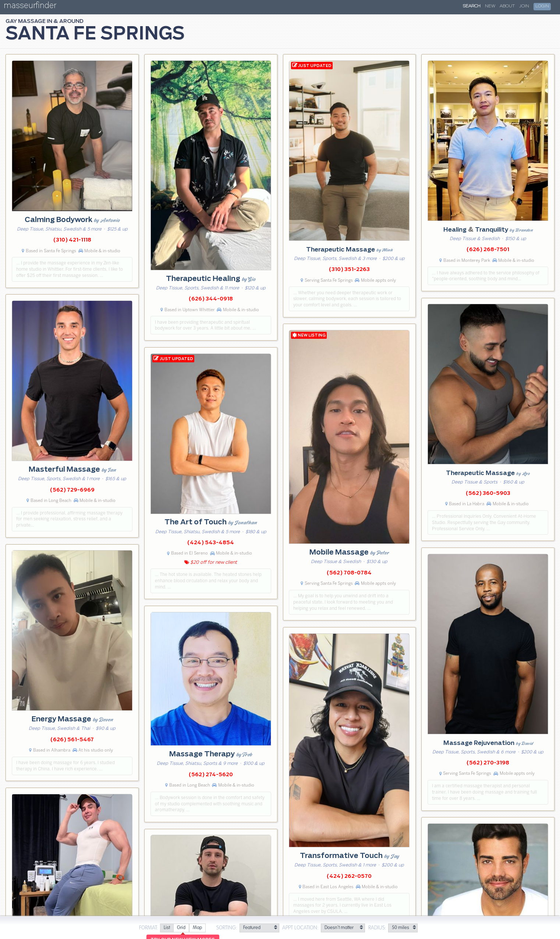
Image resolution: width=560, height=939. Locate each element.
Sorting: (227, 928)
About (507, 6)
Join (524, 6)
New (490, 6)
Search (472, 6)
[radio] (167, 928)
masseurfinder (30, 7)
